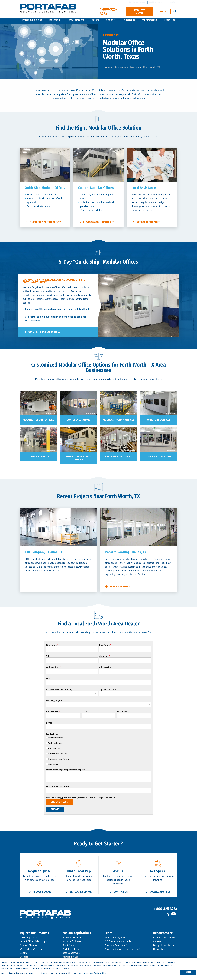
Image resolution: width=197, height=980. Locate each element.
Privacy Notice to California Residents (92, 973)
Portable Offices (39, 457)
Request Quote (139, 12)
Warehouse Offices (159, 420)
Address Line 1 (53, 667)
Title (48, 656)
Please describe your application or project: (67, 770)
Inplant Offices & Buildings (33, 941)
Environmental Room (58, 759)
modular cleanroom (46, 94)
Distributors (159, 949)
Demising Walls (70, 957)
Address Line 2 (106, 667)
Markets (135, 67)
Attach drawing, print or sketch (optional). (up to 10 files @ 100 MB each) (81, 798)
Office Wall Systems (159, 457)
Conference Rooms (78, 420)
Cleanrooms (55, 21)
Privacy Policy (38, 973)
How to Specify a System (117, 937)
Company (104, 656)
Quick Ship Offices (29, 937)
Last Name (104, 645)
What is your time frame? (58, 787)
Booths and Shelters (58, 754)
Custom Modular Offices (99, 222)
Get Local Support (148, 222)
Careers (157, 941)
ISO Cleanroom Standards (118, 941)
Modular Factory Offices (119, 420)
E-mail (49, 723)
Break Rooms (69, 945)
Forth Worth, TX (152, 67)
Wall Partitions (77, 21)
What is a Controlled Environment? (122, 949)
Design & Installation (164, 945)
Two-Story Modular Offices (79, 458)
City (48, 678)
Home (107, 67)
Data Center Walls (71, 953)
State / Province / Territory (59, 690)
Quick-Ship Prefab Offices (46, 222)
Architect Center (157, 2)
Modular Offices (55, 738)
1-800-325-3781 (165, 909)
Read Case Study (120, 586)
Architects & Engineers (165, 937)
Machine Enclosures (72, 941)
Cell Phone (122, 712)
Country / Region (54, 701)
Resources (170, 21)
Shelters (111, 21)
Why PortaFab (150, 21)
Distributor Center (136, 2)
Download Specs (160, 892)
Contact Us (121, 892)
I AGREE (188, 972)
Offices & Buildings (32, 21)
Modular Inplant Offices (38, 420)
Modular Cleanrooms (31, 945)
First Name (51, 645)
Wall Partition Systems (31, 949)
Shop (163, 12)
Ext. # (84, 712)
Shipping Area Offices (118, 457)
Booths (95, 21)
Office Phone (52, 712)
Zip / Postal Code (107, 690)
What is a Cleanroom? (116, 945)
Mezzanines (129, 21)
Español (172, 2)
